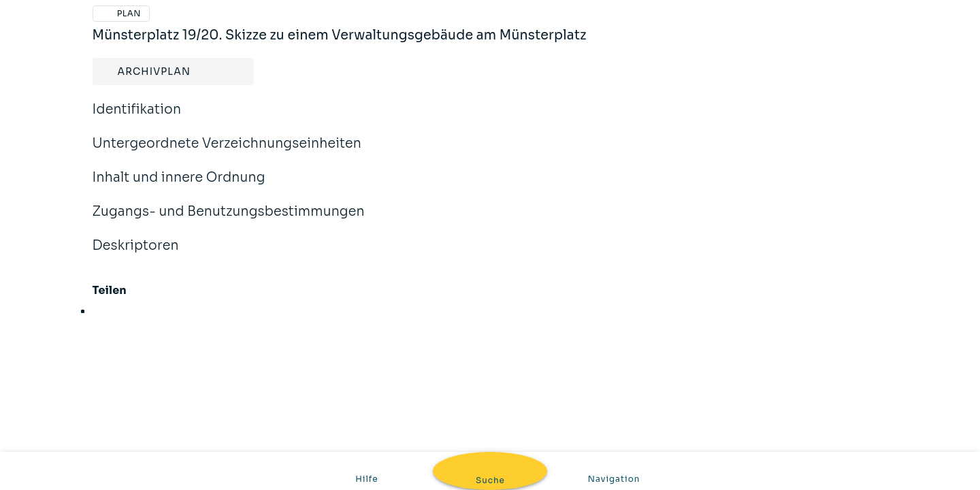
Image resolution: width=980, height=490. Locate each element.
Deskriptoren (136, 255)
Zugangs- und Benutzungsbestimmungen (229, 220)
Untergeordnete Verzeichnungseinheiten (227, 152)
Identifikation (137, 118)
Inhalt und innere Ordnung (179, 186)
